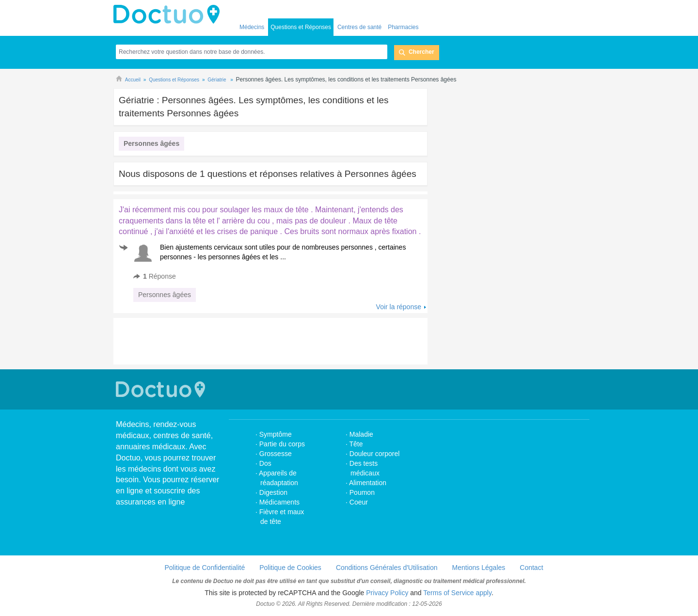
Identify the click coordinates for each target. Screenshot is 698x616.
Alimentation (368, 483)
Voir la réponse (399, 307)
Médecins (252, 27)
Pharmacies (403, 27)
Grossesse (276, 454)
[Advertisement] (260, 341)
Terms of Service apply (457, 593)
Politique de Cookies (290, 568)
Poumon (362, 492)
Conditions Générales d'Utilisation (387, 568)
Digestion (274, 492)
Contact (531, 568)
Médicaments (279, 502)
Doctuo (169, 15)
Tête (356, 444)
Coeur (359, 502)
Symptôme (276, 434)
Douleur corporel (375, 454)
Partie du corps (283, 444)
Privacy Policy (387, 593)
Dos (265, 463)
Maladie (361, 434)
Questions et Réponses (301, 27)
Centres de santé (359, 27)
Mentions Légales (479, 568)
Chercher (421, 52)
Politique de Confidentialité (205, 568)
